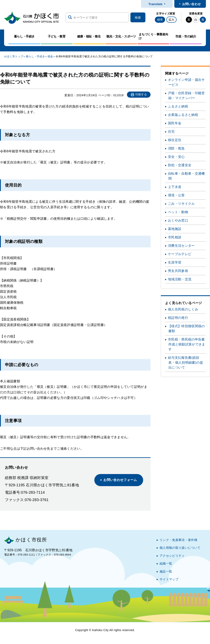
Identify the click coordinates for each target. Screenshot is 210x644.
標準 (160, 20)
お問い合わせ (192, 4)
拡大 (171, 20)
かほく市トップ (14, 56)
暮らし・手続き (35, 56)
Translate (156, 4)
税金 (50, 56)
